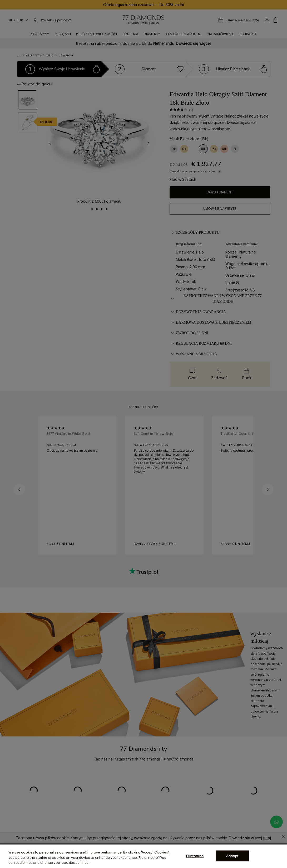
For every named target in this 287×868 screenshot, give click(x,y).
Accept (232, 856)
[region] (143, 856)
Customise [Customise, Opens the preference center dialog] (195, 856)
